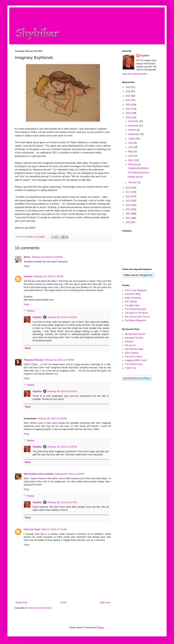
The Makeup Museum (138, 173)
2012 (128, 214)
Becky (27, 257)
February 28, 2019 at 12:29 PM (47, 257)
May (131, 152)
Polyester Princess (34, 360)
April (131, 156)
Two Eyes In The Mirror (136, 313)
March (132, 160)
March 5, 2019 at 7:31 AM (54, 529)
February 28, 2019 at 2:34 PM (52, 419)
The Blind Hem (132, 305)
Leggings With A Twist (136, 360)
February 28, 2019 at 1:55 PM (59, 360)
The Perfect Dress (134, 364)
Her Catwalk (131, 302)
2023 (128, 100)
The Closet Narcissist (135, 309)
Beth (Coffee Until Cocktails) (39, 474)
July (131, 143)
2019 (128, 118)
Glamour (129, 341)
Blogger (100, 628)
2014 (128, 205)
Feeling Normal (135, 177)
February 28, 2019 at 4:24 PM (69, 474)
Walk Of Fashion (133, 298)
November (134, 126)
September (134, 134)
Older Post (105, 603)
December (134, 121)
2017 (128, 192)
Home (63, 603)
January (133, 182)
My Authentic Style (134, 349)
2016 (128, 196)
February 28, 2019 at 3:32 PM (62, 317)
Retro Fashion (132, 353)
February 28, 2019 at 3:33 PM (62, 391)
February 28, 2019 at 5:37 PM (62, 502)
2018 (128, 188)
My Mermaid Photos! (135, 334)
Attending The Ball (134, 338)
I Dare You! (130, 368)
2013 (128, 209)
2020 (128, 113)
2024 (128, 96)
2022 (128, 105)
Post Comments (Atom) (40, 608)
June (131, 147)
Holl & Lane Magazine (136, 290)
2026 (128, 87)
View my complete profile (134, 74)
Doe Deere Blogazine (135, 320)
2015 (128, 201)
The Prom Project (134, 357)
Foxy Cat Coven (32, 529)
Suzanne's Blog (133, 294)
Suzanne (28, 276)
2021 (128, 109)
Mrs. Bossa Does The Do (137, 317)
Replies (31, 311)
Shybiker (37, 317)
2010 (128, 222)
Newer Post (21, 603)
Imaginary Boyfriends (138, 168)
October (133, 130)
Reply (27, 266)
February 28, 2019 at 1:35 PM (48, 276)
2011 (128, 218)
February (133, 164)
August (132, 139)
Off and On (130, 345)
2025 (128, 91)
